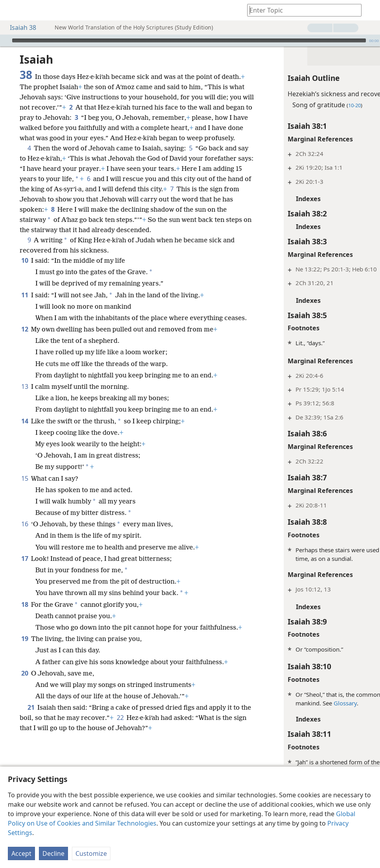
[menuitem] (12, 10)
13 (25, 438)
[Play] (5, 40)
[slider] (189, 40)
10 (25, 291)
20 (25, 755)
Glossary (304, 703)
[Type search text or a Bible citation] (301, 10)
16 (25, 585)
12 (25, 370)
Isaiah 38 (19, 27)
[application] (190, 40)
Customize (91, 853)
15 (25, 540)
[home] (12, 10)
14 (25, 482)
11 (25, 326)
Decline (53, 853)
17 (25, 620)
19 (25, 710)
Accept (21, 853)
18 (25, 666)
